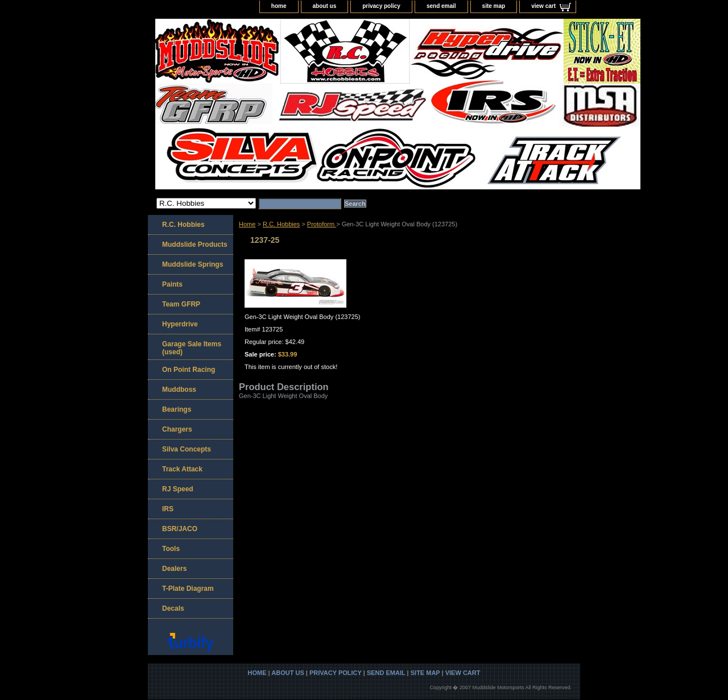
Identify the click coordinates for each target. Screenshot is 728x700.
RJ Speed (178, 489)
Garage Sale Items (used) (192, 348)
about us (325, 6)
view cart (543, 6)
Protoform (322, 224)
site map (494, 6)
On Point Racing (189, 370)
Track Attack (182, 469)
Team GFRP (181, 304)
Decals (173, 608)
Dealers (174, 569)
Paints (172, 284)
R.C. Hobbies (281, 224)
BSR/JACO (180, 529)
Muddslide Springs (193, 264)
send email (441, 6)
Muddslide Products (195, 245)
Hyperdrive (180, 324)
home (279, 6)
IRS (168, 509)
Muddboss (179, 390)
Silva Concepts (187, 449)
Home (247, 224)
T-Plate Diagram (188, 589)
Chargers (177, 429)
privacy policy (381, 6)
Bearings (177, 409)
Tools (171, 549)
